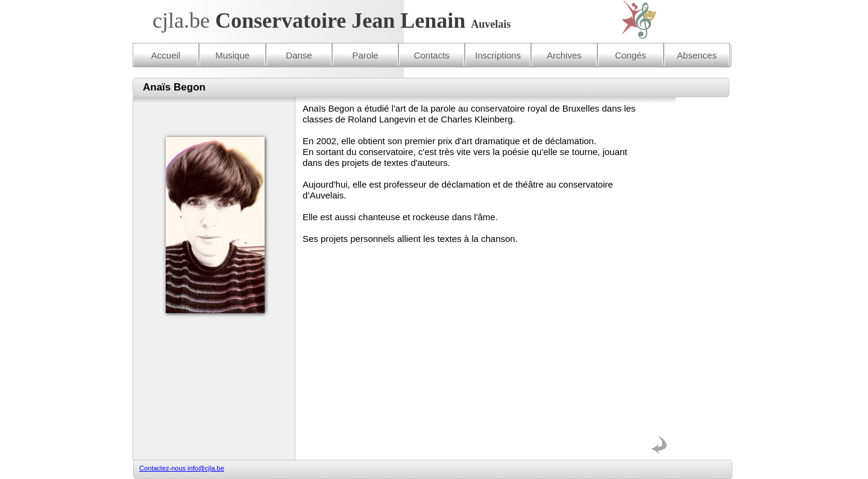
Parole (365, 55)
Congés (631, 55)
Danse (299, 55)
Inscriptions (498, 55)
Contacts (431, 55)
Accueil (166, 55)
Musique (232, 55)
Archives (564, 55)
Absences (697, 55)
